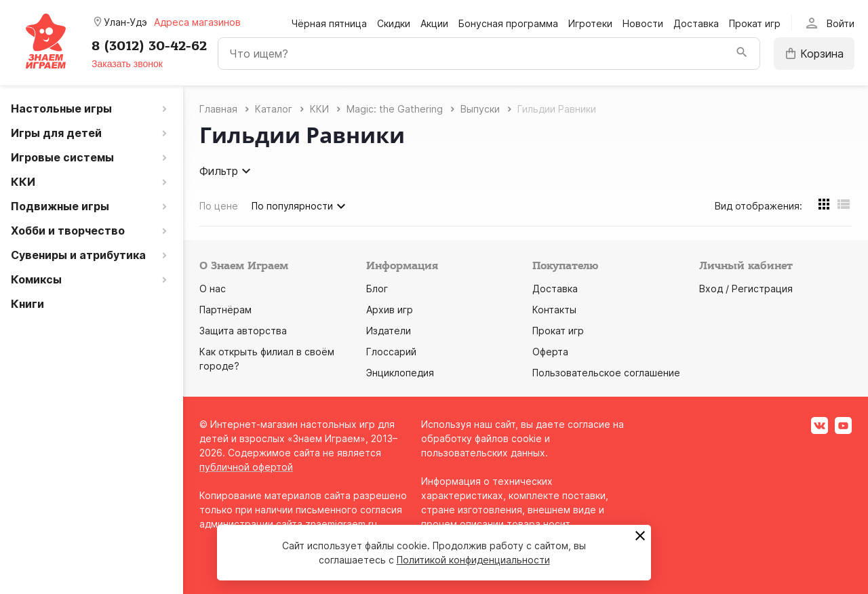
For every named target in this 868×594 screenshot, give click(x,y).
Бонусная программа (508, 23)
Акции (434, 23)
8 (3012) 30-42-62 (149, 46)
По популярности (300, 206)
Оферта (550, 352)
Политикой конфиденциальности (473, 560)
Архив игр (390, 310)
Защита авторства (243, 331)
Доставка (696, 23)
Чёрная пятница (329, 23)
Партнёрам (225, 310)
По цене (219, 206)
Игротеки (590, 23)
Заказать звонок (127, 64)
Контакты (554, 310)
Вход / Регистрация (746, 289)
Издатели (389, 331)
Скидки (394, 23)
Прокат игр (755, 23)
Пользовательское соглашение (606, 373)
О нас (213, 289)
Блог (377, 289)
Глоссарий (391, 352)
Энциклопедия (400, 373)
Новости (643, 23)
